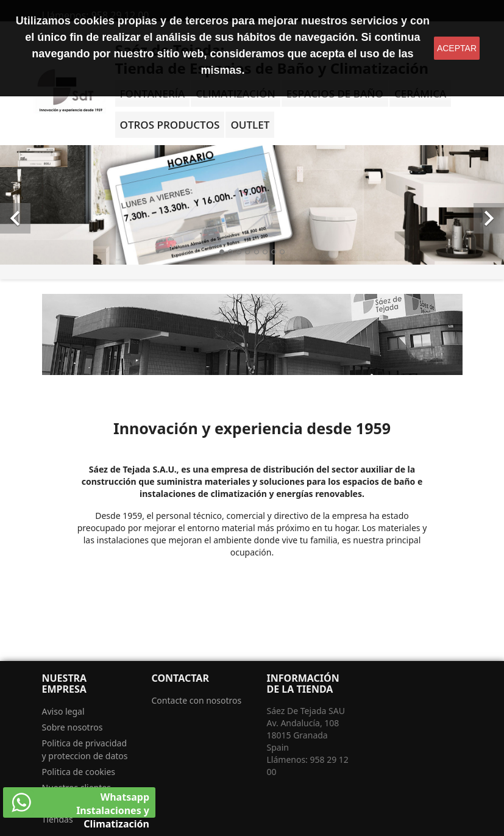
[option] (252, 205)
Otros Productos (170, 125)
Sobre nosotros (73, 727)
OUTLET (250, 125)
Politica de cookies (79, 772)
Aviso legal (63, 711)
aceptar (457, 48)
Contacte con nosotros (197, 700)
